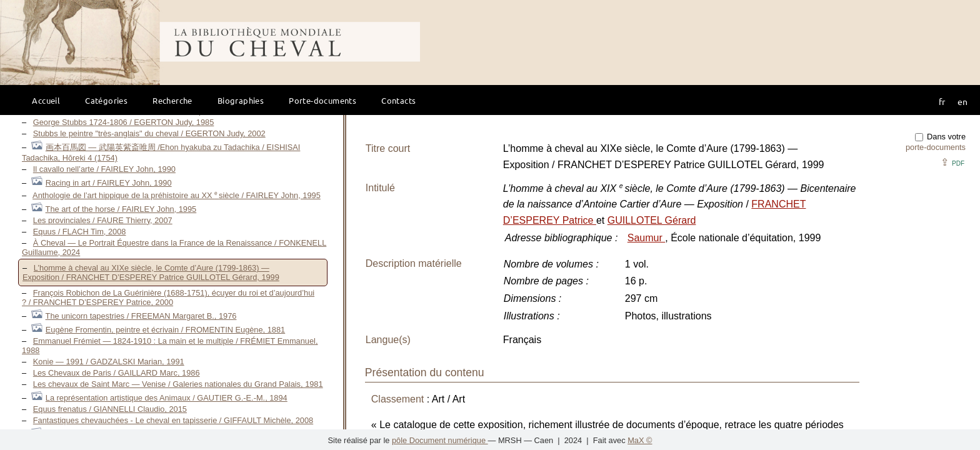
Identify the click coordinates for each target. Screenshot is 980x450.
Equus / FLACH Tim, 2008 (80, 232)
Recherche (172, 100)
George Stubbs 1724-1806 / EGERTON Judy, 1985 (124, 122)
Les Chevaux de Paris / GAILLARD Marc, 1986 (117, 373)
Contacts (398, 100)
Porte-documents (322, 100)
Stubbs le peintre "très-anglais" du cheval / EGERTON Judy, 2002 (149, 133)
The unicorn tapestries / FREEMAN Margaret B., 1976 (141, 316)
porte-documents (936, 147)
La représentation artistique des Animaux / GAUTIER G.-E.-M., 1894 (167, 398)
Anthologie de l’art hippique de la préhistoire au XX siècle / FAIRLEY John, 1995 (177, 195)
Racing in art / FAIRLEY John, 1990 (109, 183)
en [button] (962, 101)
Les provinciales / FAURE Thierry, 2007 (103, 220)
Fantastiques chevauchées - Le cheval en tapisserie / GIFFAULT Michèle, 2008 (173, 420)
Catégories (106, 100)
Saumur (646, 238)
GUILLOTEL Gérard (652, 220)
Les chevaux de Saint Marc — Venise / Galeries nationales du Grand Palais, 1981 (178, 384)
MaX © (640, 440)
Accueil (46, 100)
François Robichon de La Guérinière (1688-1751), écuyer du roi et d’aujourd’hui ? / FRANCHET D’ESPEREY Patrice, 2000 (168, 297)
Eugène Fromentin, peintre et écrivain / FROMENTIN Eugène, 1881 (165, 330)
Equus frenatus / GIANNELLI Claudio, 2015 (110, 409)
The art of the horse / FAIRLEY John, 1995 (121, 209)
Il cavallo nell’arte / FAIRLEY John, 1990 (104, 169)
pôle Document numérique (440, 440)
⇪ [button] (952, 162)
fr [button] (942, 101)
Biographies (241, 100)
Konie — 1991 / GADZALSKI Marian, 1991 (109, 362)
